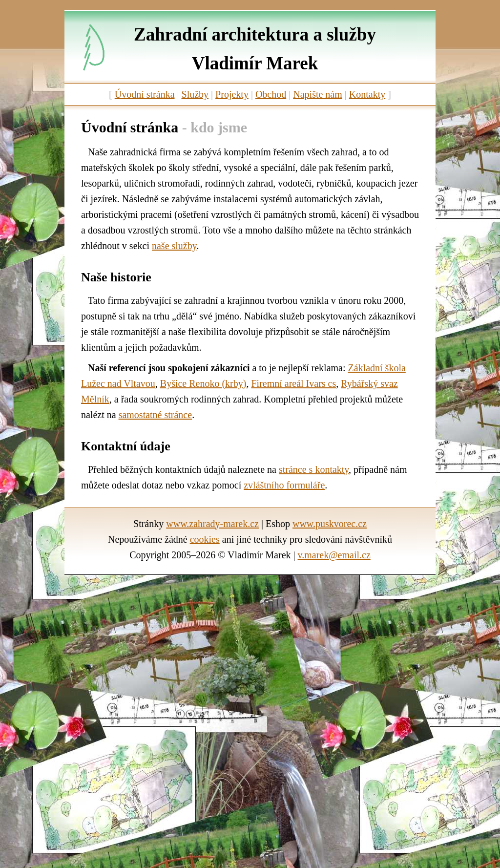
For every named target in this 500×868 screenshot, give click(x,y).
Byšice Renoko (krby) (203, 383)
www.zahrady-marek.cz (212, 524)
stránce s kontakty (314, 469)
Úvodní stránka (145, 94)
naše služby (174, 246)
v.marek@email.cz (334, 555)
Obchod (271, 94)
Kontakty (367, 94)
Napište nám (318, 94)
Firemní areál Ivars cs (293, 383)
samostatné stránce (156, 415)
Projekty (232, 94)
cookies (205, 539)
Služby (195, 94)
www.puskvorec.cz (330, 524)
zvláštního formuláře (284, 485)
